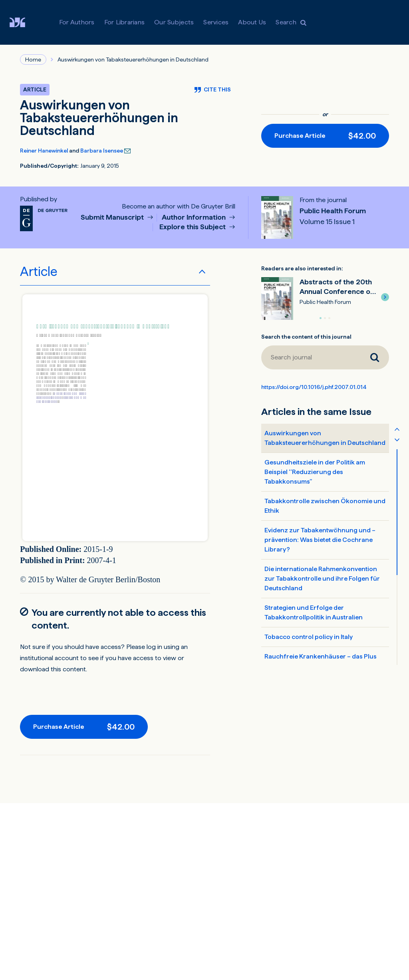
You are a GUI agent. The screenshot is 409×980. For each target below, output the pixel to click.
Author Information (195, 217)
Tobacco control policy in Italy (309, 637)
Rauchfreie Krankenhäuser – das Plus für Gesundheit (321, 661)
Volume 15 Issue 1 (327, 222)
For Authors (77, 22)
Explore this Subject (193, 227)
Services (216, 22)
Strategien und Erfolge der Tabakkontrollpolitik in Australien (314, 612)
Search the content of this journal (306, 337)
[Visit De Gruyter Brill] (24, 22)
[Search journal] (311, 357)
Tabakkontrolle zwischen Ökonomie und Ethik (325, 506)
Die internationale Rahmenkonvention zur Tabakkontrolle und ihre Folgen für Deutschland (322, 578)
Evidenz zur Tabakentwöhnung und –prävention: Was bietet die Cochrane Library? (320, 540)
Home (33, 60)
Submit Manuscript (113, 217)
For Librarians (125, 22)
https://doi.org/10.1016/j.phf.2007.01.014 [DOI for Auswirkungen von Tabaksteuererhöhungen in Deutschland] (314, 387)
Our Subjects (174, 22)
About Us (252, 22)
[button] (385, 297)
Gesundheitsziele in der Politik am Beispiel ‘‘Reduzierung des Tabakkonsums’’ (315, 472)
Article (39, 272)
